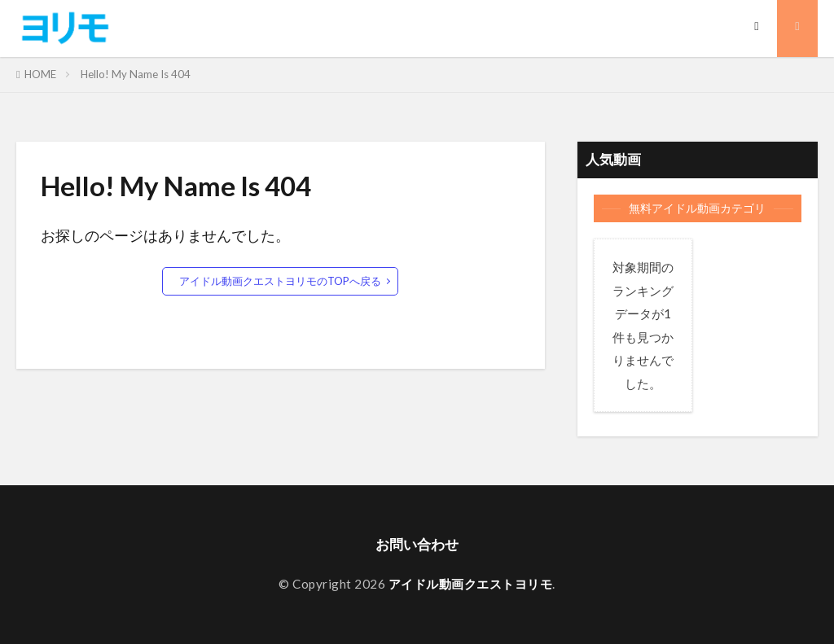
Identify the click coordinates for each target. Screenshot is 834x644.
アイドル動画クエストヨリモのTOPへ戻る (280, 281)
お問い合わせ (417, 544)
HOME (40, 74)
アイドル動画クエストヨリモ (471, 585)
